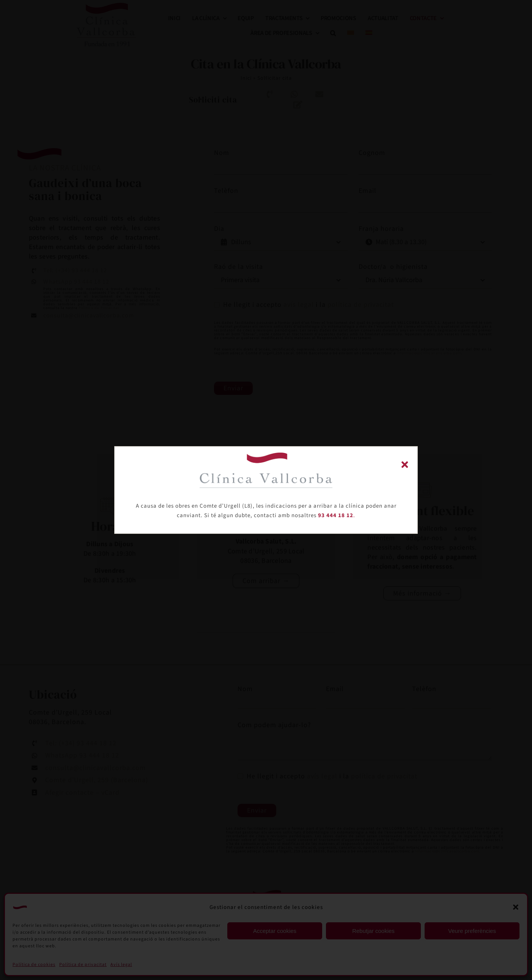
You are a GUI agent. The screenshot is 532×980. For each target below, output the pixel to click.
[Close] (405, 465)
